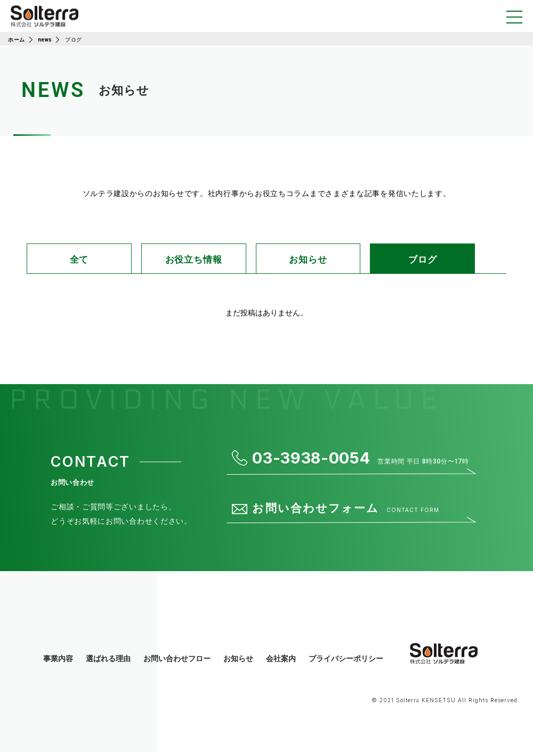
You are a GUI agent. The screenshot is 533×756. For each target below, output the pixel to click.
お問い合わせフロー (177, 663)
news (45, 40)
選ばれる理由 (108, 663)
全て (79, 261)
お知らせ (318, 261)
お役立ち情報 (199, 261)
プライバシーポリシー (346, 663)
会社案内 (281, 663)
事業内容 (58, 663)
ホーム (17, 40)
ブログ (433, 261)
